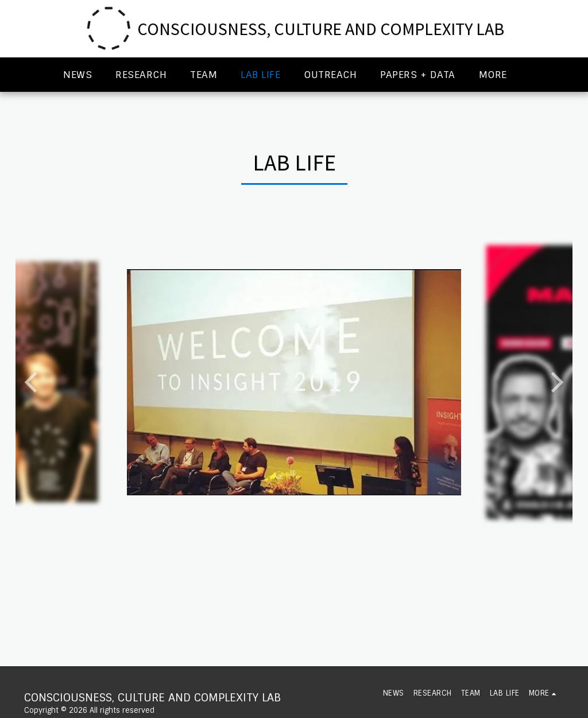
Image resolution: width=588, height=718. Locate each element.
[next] (555, 382)
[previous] (33, 382)
